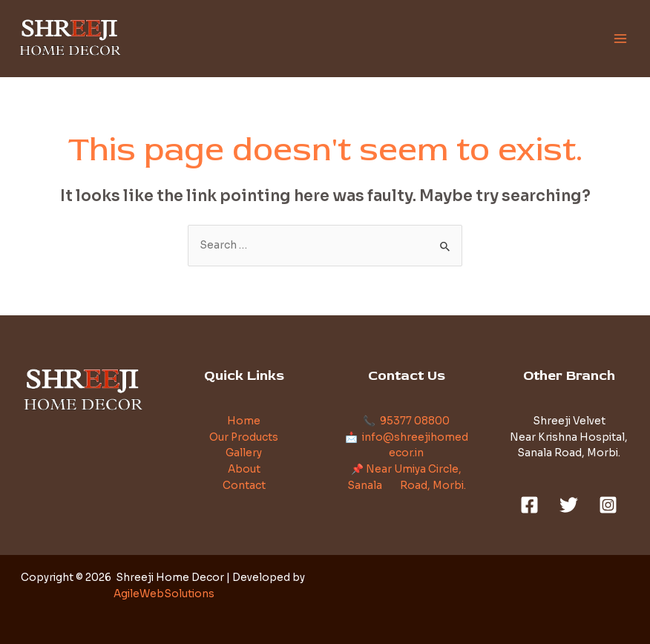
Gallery (244, 453)
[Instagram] (608, 505)
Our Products (244, 437)
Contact (244, 486)
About (244, 469)
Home (244, 421)
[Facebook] (529, 505)
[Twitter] (569, 505)
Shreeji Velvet (569, 421)
